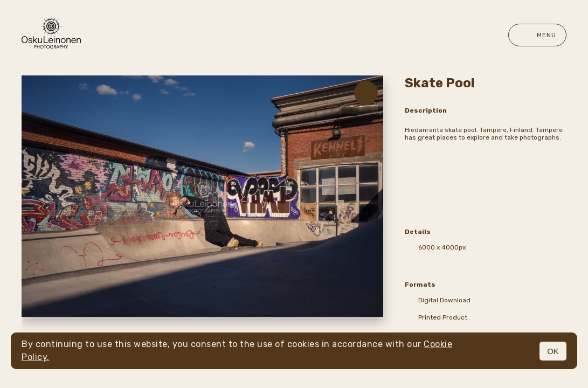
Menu (537, 35)
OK (553, 351)
